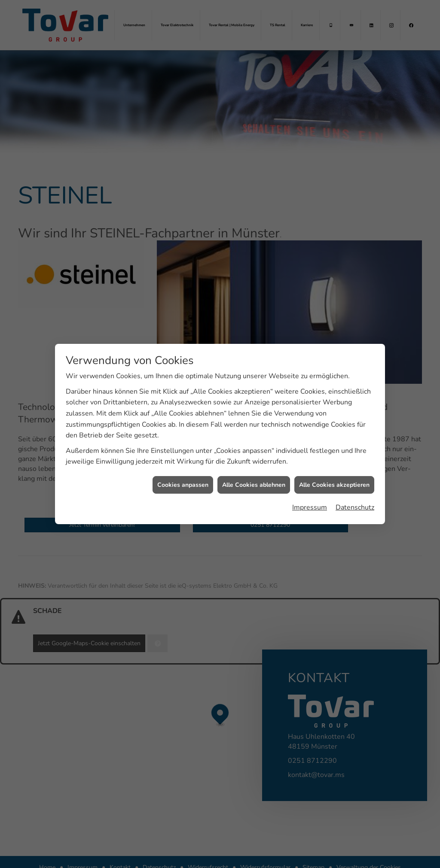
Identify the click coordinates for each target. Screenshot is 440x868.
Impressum (310, 497)
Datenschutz (355, 497)
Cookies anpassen (183, 474)
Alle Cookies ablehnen (254, 474)
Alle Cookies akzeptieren (334, 474)
